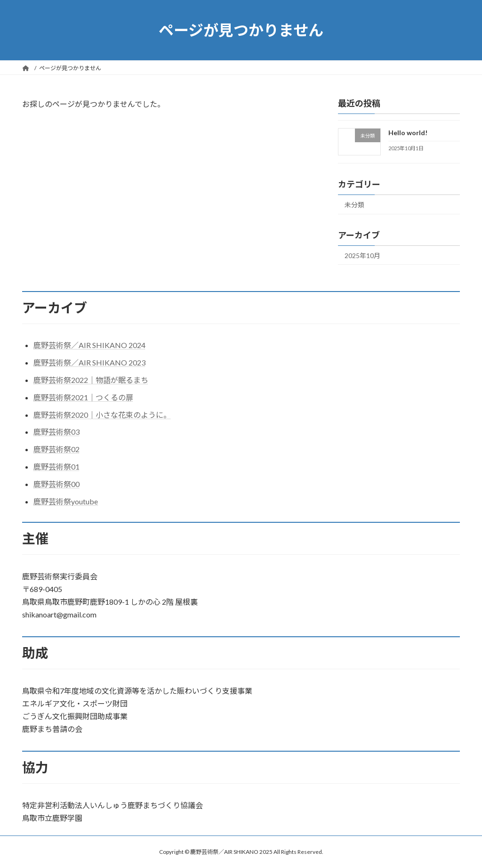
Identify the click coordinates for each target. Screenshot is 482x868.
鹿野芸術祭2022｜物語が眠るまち (91, 380)
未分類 (354, 205)
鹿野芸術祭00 (56, 484)
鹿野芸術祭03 (56, 432)
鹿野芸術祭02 (56, 449)
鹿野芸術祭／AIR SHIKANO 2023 (89, 362)
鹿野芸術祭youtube (66, 501)
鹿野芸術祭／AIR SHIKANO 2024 (89, 345)
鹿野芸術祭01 (56, 466)
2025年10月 (362, 256)
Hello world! (408, 133)
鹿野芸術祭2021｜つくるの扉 (83, 397)
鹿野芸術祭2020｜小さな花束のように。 (102, 415)
